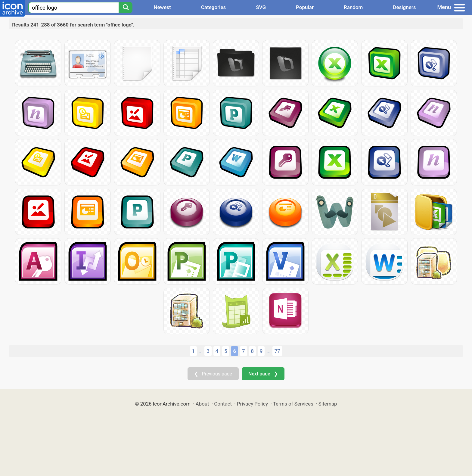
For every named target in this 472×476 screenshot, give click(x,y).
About (202, 404)
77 (277, 351)
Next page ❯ (263, 374)
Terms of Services (293, 404)
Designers (404, 7)
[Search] (126, 8)
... (201, 351)
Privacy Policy (252, 404)
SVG (261, 7)
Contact (223, 404)
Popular (305, 7)
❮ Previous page (213, 374)
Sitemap (328, 404)
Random (353, 7)
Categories (214, 7)
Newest (162, 7)
